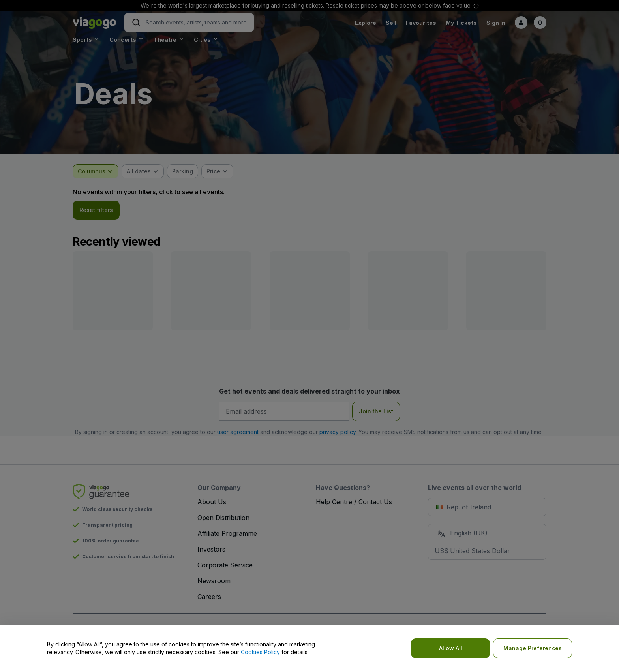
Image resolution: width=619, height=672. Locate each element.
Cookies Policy (260, 652)
